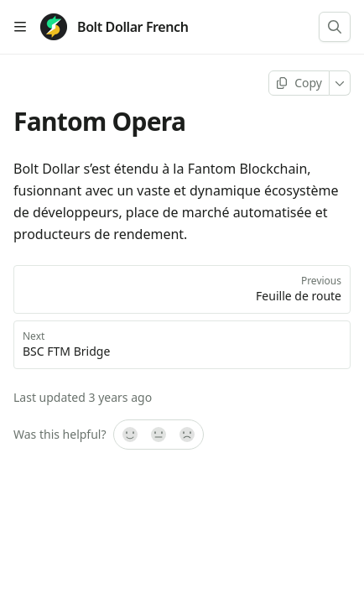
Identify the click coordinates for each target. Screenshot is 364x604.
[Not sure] (159, 435)
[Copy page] (299, 83)
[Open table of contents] (20, 27)
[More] (340, 83)
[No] (188, 435)
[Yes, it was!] (129, 435)
